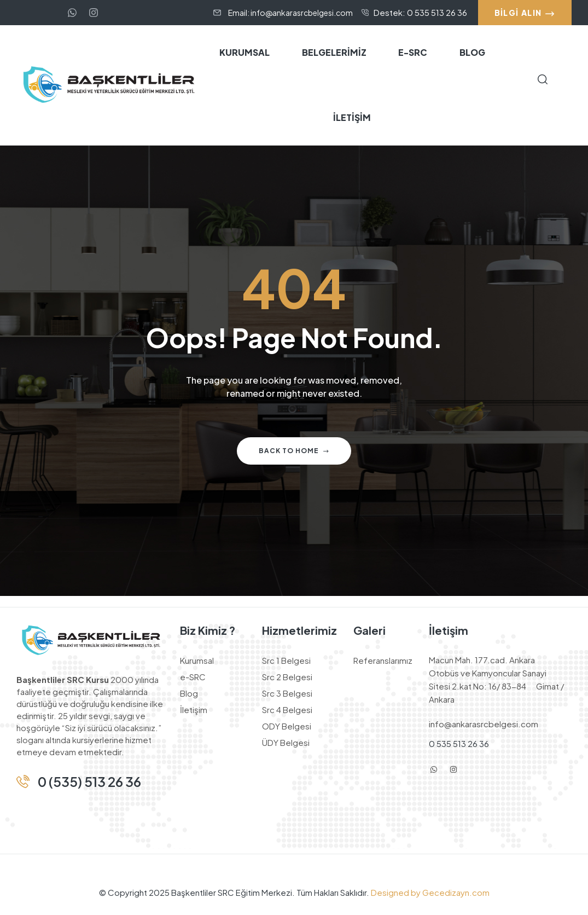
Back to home (294, 451)
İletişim (194, 710)
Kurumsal (197, 660)
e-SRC (193, 677)
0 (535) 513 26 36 (89, 781)
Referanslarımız (383, 660)
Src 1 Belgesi (286, 660)
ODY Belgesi (287, 726)
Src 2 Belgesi (287, 677)
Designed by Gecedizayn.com (429, 892)
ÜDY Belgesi (286, 742)
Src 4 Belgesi (287, 710)
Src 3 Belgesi (287, 693)
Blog (189, 693)
